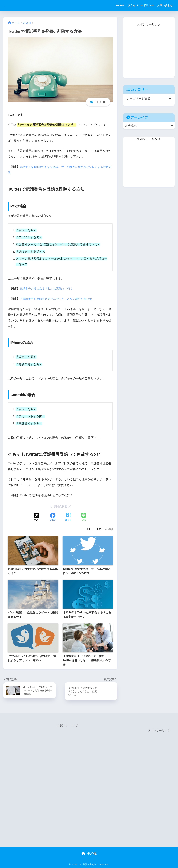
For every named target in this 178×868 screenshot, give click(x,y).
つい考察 (13, 5)
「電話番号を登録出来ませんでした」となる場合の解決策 (58, 299)
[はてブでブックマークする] (68, 517)
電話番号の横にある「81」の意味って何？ (48, 289)
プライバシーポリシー (141, 5)
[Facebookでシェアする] (53, 517)
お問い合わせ (165, 5)
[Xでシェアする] (37, 517)
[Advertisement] (149, 49)
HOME (120, 5)
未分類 (109, 529)
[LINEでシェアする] (84, 517)
